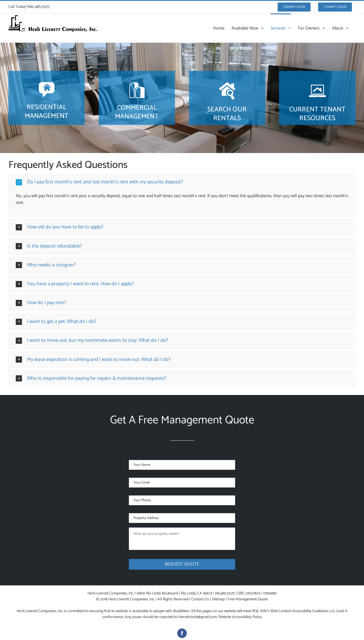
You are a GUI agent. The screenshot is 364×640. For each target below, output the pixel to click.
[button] (182, 182)
